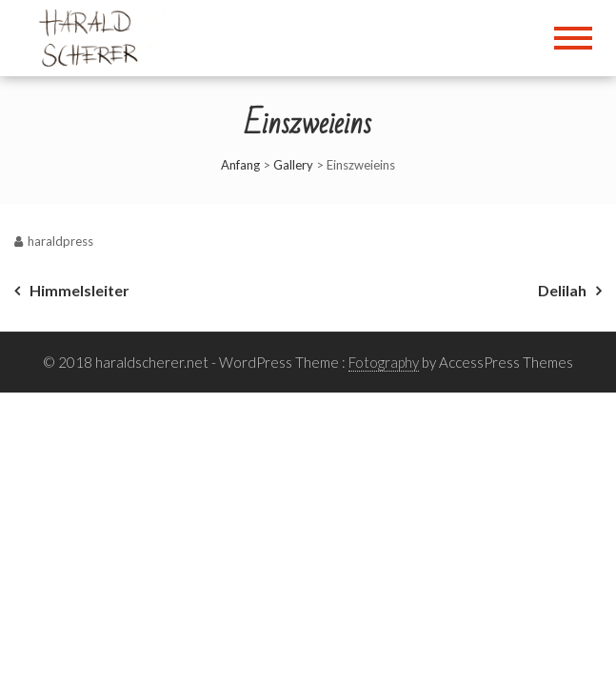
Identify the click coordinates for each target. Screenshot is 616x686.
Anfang (240, 165)
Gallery (293, 165)
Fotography (384, 362)
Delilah (562, 290)
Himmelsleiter (79, 290)
